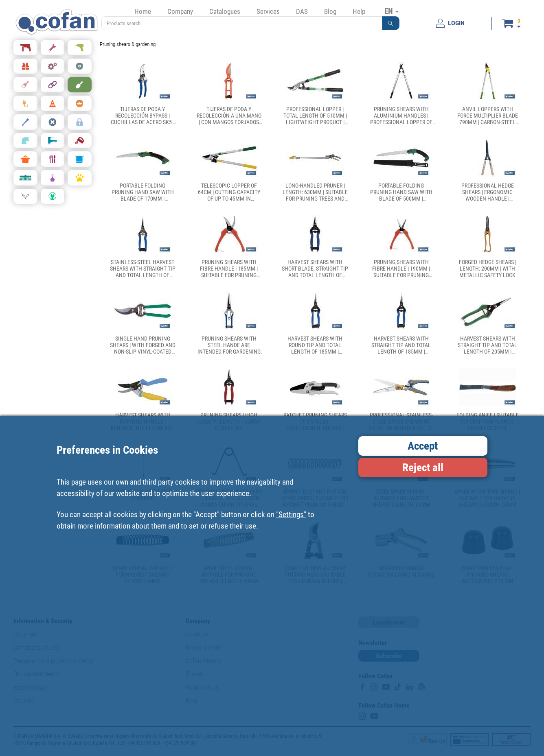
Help (359, 11)
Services (268, 11)
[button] (391, 23)
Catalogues (225, 11)
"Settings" (291, 515)
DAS (302, 11)
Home (143, 11)
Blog (330, 11)
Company (180, 11)
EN (392, 11)
